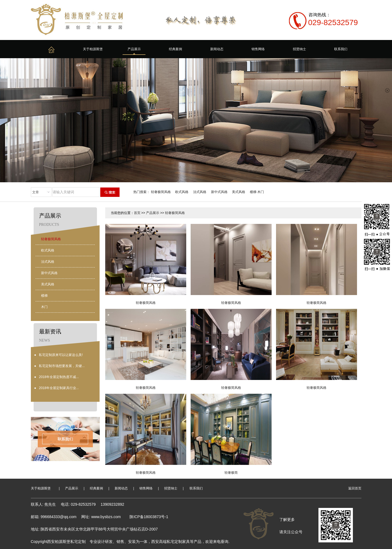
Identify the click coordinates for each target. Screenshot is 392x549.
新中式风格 (219, 192)
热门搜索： (142, 192)
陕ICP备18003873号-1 (149, 517)
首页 (137, 213)
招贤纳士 (299, 49)
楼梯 (253, 192)
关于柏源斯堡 (93, 49)
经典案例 (175, 49)
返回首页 (355, 488)
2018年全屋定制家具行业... (59, 388)
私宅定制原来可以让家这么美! (61, 355)
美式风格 (239, 192)
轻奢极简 (231, 473)
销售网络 (258, 49)
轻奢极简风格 (161, 192)
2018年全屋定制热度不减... (59, 377)
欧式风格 (182, 192)
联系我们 (341, 49)
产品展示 (134, 49)
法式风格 (200, 192)
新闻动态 (217, 49)
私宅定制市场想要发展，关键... (62, 366)
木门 (261, 192)
